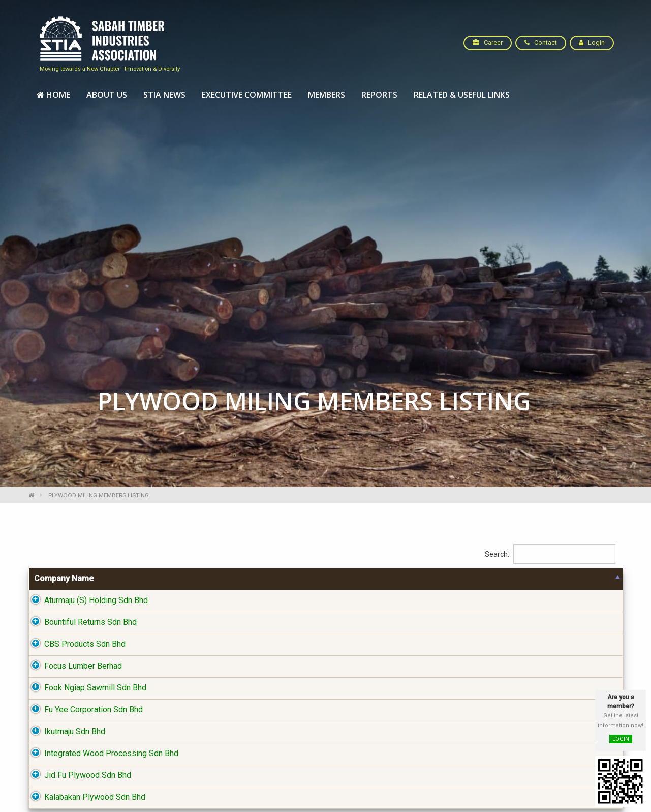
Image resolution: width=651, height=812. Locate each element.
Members (327, 95)
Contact (541, 42)
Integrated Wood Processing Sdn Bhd (101, 754)
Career (488, 42)
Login (592, 42)
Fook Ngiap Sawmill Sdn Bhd (85, 689)
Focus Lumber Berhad (73, 667)
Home (53, 95)
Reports (379, 95)
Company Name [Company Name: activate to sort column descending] (64, 579)
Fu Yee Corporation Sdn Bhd (83, 711)
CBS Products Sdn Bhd (75, 645)
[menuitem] (53, 95)
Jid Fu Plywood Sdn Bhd (77, 776)
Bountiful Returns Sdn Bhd (80, 623)
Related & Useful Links (462, 95)
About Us (107, 95)
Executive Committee (247, 95)
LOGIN (621, 739)
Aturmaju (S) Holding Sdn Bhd (86, 601)
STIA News (164, 95)
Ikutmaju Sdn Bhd (65, 732)
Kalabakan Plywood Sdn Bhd (85, 798)
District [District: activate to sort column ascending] (479, 579)
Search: (550, 555)
